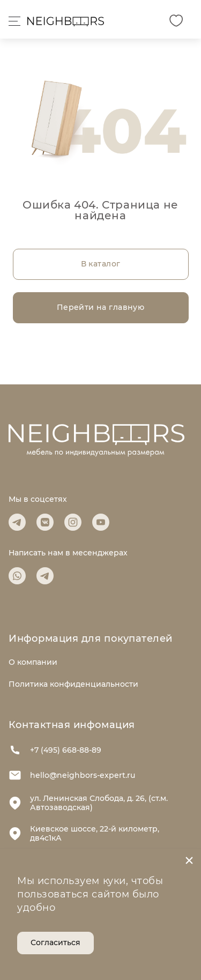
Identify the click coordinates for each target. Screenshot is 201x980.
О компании (33, 662)
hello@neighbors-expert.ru (72, 775)
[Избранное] (176, 21)
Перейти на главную (101, 307)
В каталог (101, 264)
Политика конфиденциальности (73, 684)
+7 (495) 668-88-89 (55, 750)
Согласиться (55, 942)
